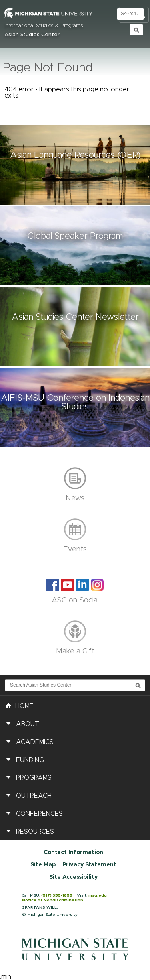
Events (75, 549)
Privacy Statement (89, 865)
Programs (34, 778)
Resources (35, 832)
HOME (20, 705)
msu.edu (98, 895)
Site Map (43, 865)
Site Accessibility (73, 877)
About (28, 724)
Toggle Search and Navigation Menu (134, 15)
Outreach (34, 796)
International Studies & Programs (44, 26)
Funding (30, 760)
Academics (35, 742)
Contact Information (73, 852)
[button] (75, 165)
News (75, 498)
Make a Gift (75, 651)
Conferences (39, 814)
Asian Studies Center (32, 35)
